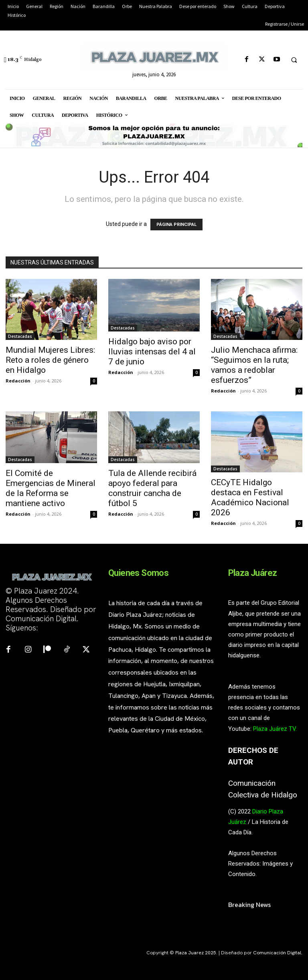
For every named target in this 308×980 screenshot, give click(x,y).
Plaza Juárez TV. (275, 729)
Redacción (18, 381)
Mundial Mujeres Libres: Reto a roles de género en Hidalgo (50, 360)
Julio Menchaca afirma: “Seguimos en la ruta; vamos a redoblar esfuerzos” (254, 365)
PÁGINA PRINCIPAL (176, 225)
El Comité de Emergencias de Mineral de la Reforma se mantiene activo (51, 488)
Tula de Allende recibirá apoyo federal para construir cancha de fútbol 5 (152, 488)
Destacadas (20, 336)
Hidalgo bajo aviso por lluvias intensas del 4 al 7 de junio (152, 352)
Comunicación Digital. (278, 953)
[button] (294, 60)
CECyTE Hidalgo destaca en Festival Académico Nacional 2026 (250, 497)
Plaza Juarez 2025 (196, 953)
